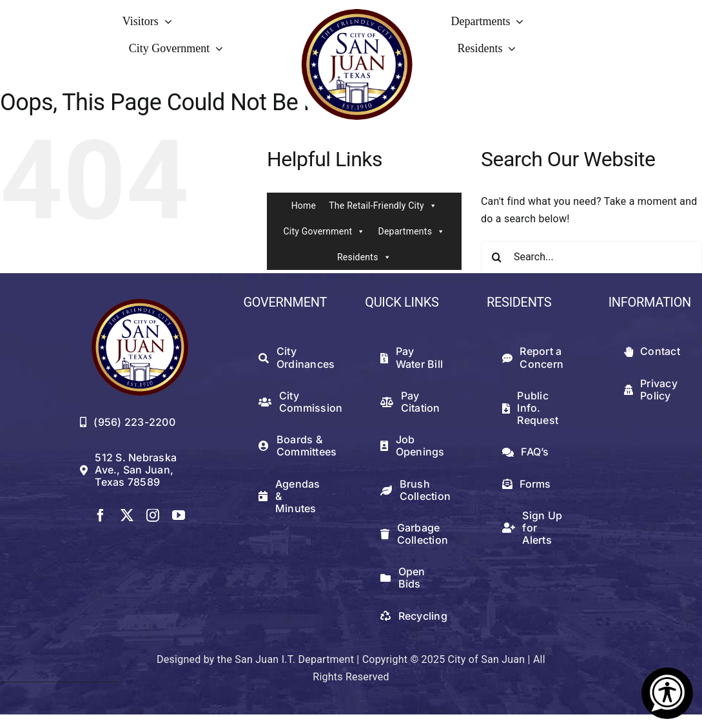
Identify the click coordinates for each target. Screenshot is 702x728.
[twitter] (127, 515)
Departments (411, 231)
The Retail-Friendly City (383, 206)
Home (304, 206)
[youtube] (179, 515)
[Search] (497, 257)
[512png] (140, 304)
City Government (324, 231)
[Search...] (591, 257)
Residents (364, 257)
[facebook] (101, 515)
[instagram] (153, 515)
